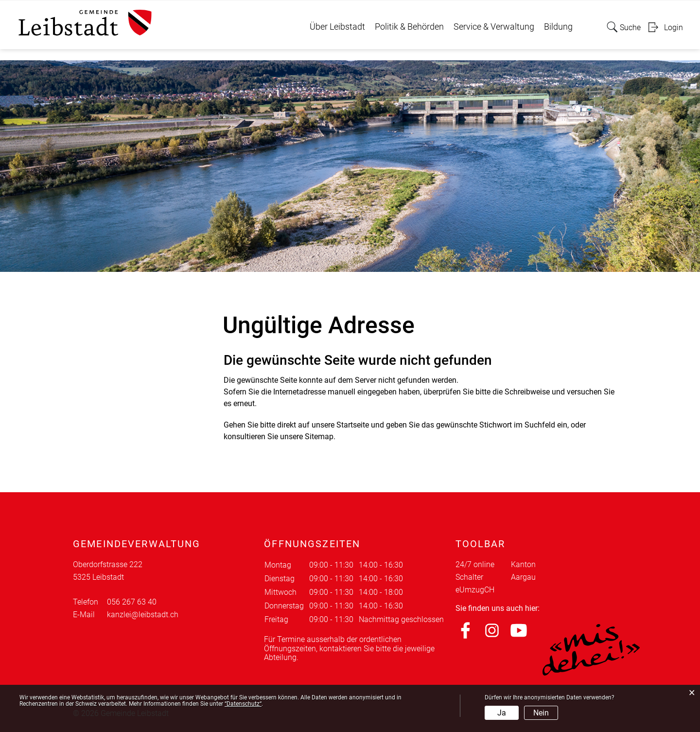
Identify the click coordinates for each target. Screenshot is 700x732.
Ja (502, 713)
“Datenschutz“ (243, 704)
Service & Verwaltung (494, 27)
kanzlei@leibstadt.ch (143, 615)
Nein (541, 713)
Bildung (558, 27)
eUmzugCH (475, 590)
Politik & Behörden (409, 27)
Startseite (353, 425)
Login (674, 27)
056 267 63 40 (132, 602)
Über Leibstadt (337, 27)
